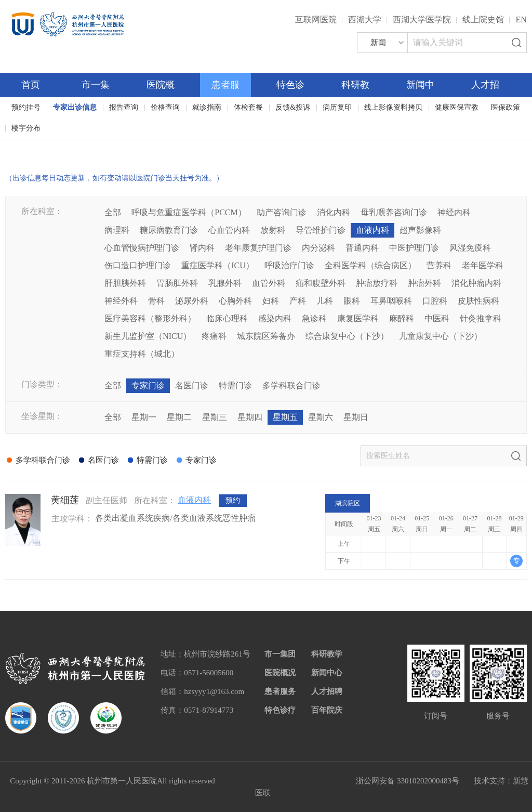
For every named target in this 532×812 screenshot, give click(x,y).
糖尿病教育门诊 (169, 230)
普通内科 (362, 248)
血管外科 (269, 283)
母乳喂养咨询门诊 (394, 212)
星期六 (321, 417)
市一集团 (280, 654)
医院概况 (280, 673)
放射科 (273, 230)
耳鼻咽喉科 (391, 301)
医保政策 (506, 107)
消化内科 (334, 212)
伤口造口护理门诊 (138, 265)
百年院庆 (37, 146)
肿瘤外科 (424, 283)
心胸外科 (235, 301)
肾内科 (202, 248)
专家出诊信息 (75, 107)
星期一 (144, 417)
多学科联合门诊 (291, 385)
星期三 (215, 417)
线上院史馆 (483, 19)
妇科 (271, 301)
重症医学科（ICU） (218, 265)
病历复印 (337, 107)
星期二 (179, 417)
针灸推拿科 (481, 318)
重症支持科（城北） (142, 354)
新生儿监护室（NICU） (148, 336)
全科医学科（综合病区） (370, 265)
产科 (298, 301)
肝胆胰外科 (125, 283)
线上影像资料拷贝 (393, 107)
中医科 (437, 318)
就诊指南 (207, 107)
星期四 (250, 417)
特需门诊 (235, 385)
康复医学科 (358, 318)
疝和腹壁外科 (321, 283)
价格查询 (165, 107)
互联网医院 (316, 19)
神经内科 (454, 212)
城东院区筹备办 (266, 336)
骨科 (156, 301)
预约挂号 (26, 107)
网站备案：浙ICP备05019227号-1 (286, 781)
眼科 (352, 301)
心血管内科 (229, 230)
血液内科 (373, 230)
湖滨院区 (348, 503)
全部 (113, 212)
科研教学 (327, 654)
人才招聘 (327, 691)
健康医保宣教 (457, 107)
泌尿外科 (192, 301)
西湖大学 (365, 19)
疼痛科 (214, 336)
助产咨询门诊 (282, 212)
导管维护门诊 (321, 230)
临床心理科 (227, 318)
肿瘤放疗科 (377, 283)
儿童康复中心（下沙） (441, 336)
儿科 (325, 301)
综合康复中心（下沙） (347, 336)
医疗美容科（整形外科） (150, 318)
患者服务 (280, 691)
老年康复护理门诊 (258, 248)
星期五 (285, 417)
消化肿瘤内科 (476, 283)
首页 (31, 85)
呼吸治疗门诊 (289, 265)
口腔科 (435, 301)
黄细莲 (65, 500)
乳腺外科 (225, 283)
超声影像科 (420, 230)
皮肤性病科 (478, 301)
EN (521, 19)
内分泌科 (318, 248)
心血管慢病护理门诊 (142, 248)
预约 (233, 500)
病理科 (117, 230)
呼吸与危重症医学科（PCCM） (189, 212)
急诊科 (314, 318)
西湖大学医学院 (422, 19)
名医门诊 (192, 385)
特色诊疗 (280, 710)
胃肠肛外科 (177, 283)
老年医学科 (483, 265)
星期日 (356, 417)
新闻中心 (327, 673)
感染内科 (275, 318)
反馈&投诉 (293, 107)
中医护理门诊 (414, 248)
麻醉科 (402, 318)
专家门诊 (148, 385)
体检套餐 (248, 107)
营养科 (439, 265)
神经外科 (121, 301)
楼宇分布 (26, 128)
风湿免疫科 (470, 248)
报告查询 (124, 107)
